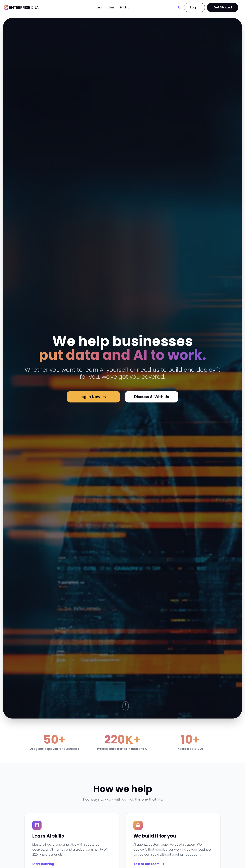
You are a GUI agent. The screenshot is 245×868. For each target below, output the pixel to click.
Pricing (125, 7)
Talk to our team (149, 864)
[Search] (178, 7)
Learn (101, 7)
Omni (112, 7)
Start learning (46, 864)
